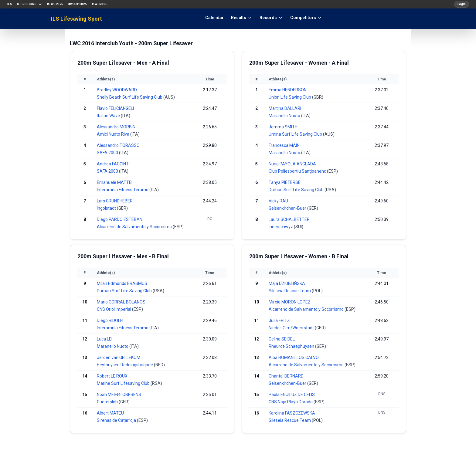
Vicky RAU (278, 201)
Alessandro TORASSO (118, 145)
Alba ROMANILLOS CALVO (294, 357)
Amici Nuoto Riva (114, 134)
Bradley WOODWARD (117, 90)
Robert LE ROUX (112, 376)
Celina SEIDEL (282, 339)
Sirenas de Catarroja (117, 420)
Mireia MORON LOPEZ (290, 302)
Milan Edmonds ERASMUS (122, 283)
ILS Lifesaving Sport (76, 19)
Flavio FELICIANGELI (115, 108)
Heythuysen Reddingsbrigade (125, 365)
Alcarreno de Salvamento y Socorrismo (135, 227)
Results (242, 18)
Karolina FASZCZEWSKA (292, 413)
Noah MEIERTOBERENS (119, 395)
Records (271, 18)
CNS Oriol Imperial (114, 309)
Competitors (306, 18)
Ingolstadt (107, 208)
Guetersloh (108, 402)
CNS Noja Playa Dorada (291, 402)
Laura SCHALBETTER (289, 219)
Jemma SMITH (283, 127)
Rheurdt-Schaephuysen (292, 346)
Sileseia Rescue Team (290, 291)
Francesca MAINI (285, 145)
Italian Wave (109, 116)
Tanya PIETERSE (285, 182)
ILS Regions (30, 4)
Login (462, 4)
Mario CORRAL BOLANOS (121, 302)
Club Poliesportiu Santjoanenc (298, 171)
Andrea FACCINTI (113, 164)
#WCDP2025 (78, 4)
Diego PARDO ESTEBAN (120, 219)
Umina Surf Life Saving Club (296, 134)
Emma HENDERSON (288, 90)
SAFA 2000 (108, 153)
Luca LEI (105, 339)
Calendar (214, 18)
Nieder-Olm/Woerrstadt (292, 328)
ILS (10, 4)
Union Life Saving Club (290, 97)
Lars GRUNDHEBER (115, 201)
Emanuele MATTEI (115, 182)
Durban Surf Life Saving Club (297, 190)
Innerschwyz (281, 227)
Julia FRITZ (279, 320)
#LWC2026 (99, 4)
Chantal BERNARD (286, 376)
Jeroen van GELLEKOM (119, 357)
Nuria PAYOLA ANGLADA (292, 164)
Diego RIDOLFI (110, 320)
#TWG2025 (55, 4)
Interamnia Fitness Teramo (123, 190)
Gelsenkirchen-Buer (288, 208)
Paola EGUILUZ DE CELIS (292, 395)
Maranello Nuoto (285, 116)
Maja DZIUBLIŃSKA (287, 283)
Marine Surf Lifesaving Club (124, 383)
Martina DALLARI (285, 108)
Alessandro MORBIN (116, 127)
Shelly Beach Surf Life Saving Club (130, 97)
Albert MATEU (110, 413)
